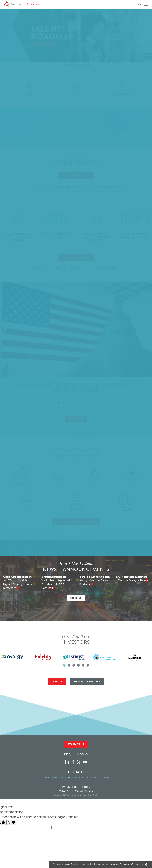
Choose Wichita (74, 777)
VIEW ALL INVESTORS (87, 681)
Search (86, 787)
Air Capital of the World (98, 777)
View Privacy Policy (135, 864)
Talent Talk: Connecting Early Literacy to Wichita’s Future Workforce (94, 580)
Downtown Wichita (52, 777)
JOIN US (57, 681)
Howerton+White (90, 795)
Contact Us (76, 744)
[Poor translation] (11, 822)
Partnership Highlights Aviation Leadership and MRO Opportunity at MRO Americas (57, 582)
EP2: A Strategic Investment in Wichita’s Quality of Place (131, 579)
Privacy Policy (70, 787)
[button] (64, 665)
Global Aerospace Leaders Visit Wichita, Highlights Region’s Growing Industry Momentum (17, 582)
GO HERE (76, 598)
